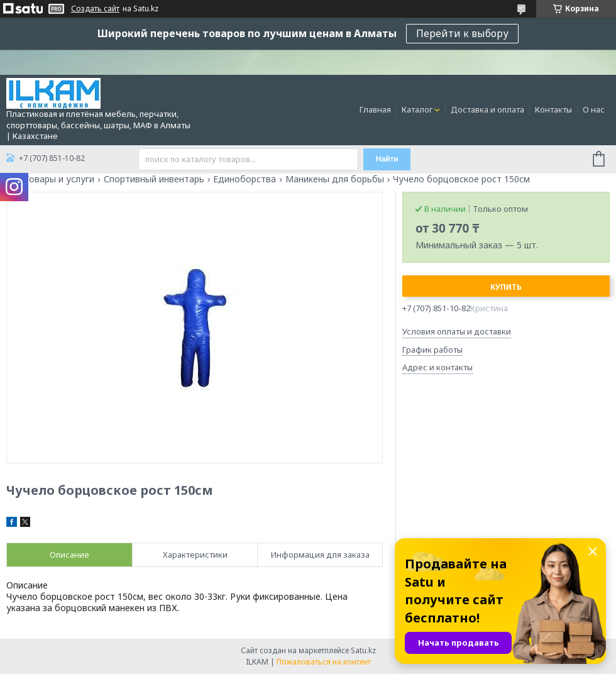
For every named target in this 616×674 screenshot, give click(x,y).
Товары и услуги (59, 179)
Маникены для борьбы (335, 179)
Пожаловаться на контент (324, 662)
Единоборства (245, 179)
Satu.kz (363, 650)
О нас (594, 109)
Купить (506, 287)
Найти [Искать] (387, 159)
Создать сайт (95, 9)
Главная (375, 109)
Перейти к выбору (462, 33)
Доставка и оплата (487, 109)
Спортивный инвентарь (154, 179)
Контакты (553, 109)
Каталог (417, 109)
